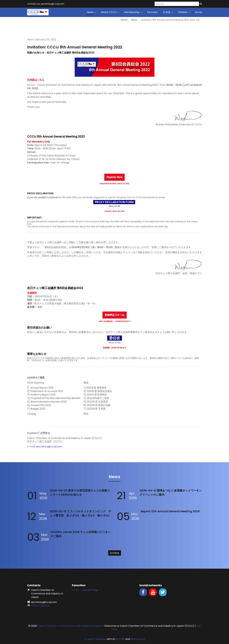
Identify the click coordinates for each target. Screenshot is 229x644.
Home (198, 12)
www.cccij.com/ (41, 605)
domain (120, 639)
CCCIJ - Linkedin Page (85, 590)
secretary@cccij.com (49, 447)
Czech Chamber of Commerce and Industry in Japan (69, 626)
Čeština (184, 12)
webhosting (138, 639)
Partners (152, 12)
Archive (115, 553)
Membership (133, 12)
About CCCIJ (110, 12)
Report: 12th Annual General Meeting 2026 (170, 511)
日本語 (168, 12)
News (91, 12)
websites (101, 639)
